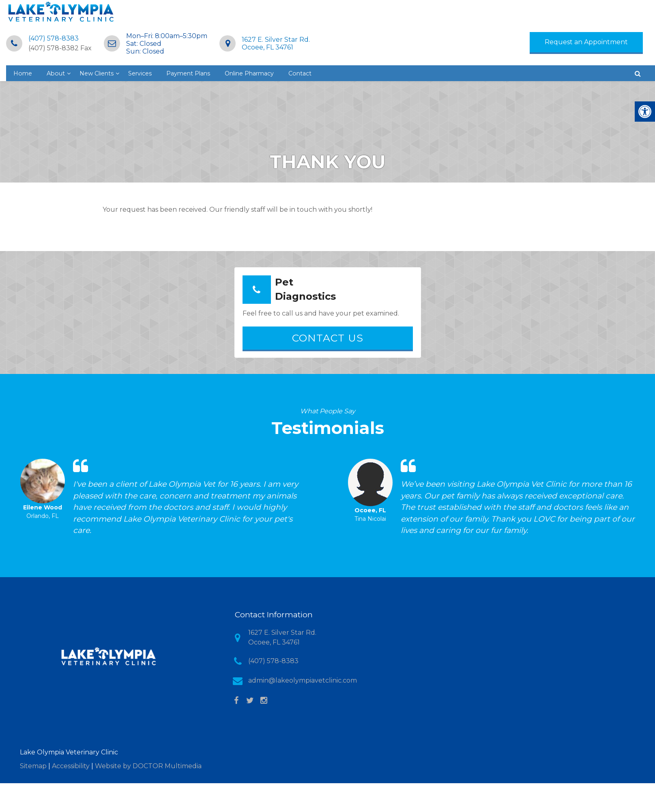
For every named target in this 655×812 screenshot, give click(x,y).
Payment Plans (366, 55)
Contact (490, 55)
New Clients (266, 55)
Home (187, 55)
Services (313, 55)
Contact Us (328, 324)
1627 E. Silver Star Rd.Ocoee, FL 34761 (440, 20)
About (222, 55)
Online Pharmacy (434, 55)
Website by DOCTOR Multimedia (148, 753)
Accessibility (71, 753)
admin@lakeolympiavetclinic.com (303, 667)
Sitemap (33, 753)
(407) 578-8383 (217, 15)
